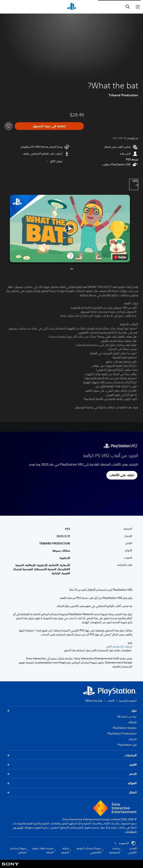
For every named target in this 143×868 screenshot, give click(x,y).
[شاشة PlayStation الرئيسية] (72, 7)
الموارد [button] (71, 783)
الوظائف (132, 722)
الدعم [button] (71, 774)
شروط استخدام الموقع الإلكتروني (89, 850)
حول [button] (71, 711)
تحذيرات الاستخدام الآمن (119, 647)
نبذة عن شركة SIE (127, 716)
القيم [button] (71, 765)
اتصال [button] (71, 792)
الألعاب (111, 701)
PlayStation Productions (122, 733)
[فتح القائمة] (138, 7)
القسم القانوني (132, 850)
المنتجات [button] (71, 755)
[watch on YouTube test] (120, 257)
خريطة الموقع (65, 850)
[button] (70, 229)
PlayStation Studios (125, 728)
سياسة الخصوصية (115, 850)
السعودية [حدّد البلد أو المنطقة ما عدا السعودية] (125, 843)
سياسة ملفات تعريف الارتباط (43, 850)
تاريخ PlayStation (127, 745)
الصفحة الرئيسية (128, 701)
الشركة (133, 739)
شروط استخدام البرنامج (18, 850)
